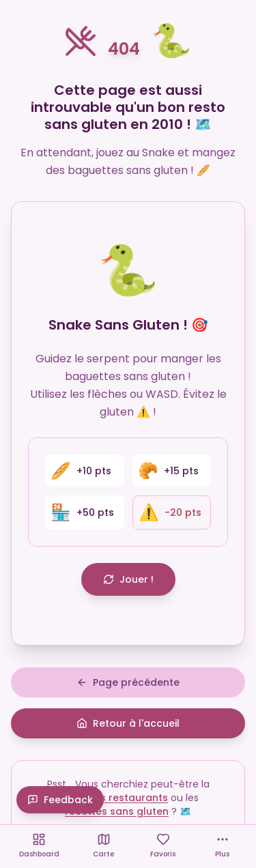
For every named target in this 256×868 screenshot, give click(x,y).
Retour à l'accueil (128, 723)
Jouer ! (128, 579)
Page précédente (128, 682)
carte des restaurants (113, 798)
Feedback (60, 800)
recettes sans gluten (117, 811)
